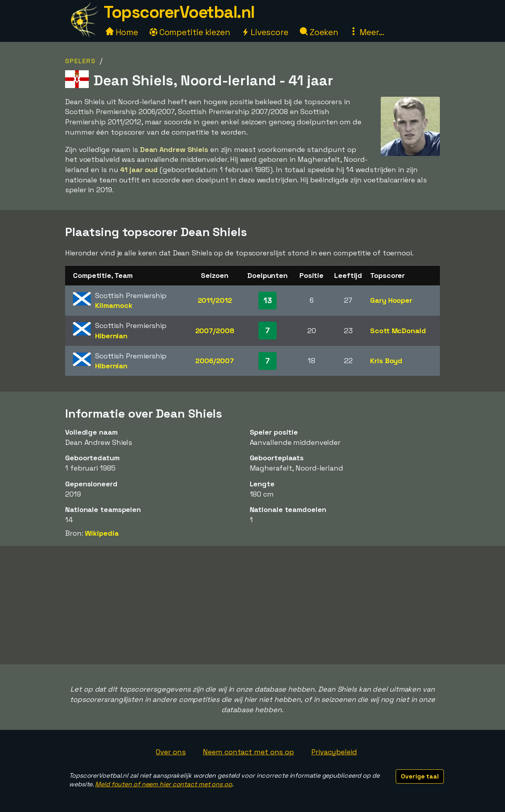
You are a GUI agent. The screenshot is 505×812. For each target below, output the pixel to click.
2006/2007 (215, 361)
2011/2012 (215, 300)
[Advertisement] (252, 605)
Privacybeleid (334, 752)
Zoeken (319, 32)
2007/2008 (215, 331)
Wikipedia (102, 533)
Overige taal (420, 776)
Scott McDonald (398, 331)
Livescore (265, 32)
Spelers (80, 61)
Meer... (367, 32)
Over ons (171, 752)
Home (122, 32)
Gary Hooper (391, 300)
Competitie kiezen (190, 32)
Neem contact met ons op (248, 752)
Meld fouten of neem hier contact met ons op (164, 784)
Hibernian (111, 336)
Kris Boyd (386, 361)
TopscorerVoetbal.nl (179, 12)
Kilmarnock (114, 305)
